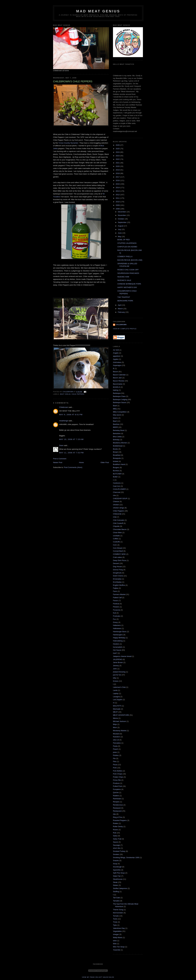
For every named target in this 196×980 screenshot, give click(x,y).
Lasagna (116, 697)
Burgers (116, 467)
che (114, 495)
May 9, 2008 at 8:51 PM (71, 415)
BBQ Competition (120, 412)
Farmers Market (119, 594)
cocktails (116, 536)
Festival (116, 604)
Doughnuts (117, 573)
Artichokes (117, 362)
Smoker (116, 854)
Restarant (117, 808)
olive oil (116, 740)
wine (115, 941)
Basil (115, 406)
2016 (118, 180)
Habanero (117, 625)
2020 (118, 166)
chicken (116, 505)
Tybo (115, 925)
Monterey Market (120, 731)
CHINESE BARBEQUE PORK (129, 284)
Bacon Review (119, 381)
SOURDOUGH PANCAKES (128, 273)
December (122, 212)
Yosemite (117, 950)
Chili (115, 517)
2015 (118, 184)
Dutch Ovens (118, 576)
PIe (114, 758)
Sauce (115, 842)
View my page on (98, 977)
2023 (118, 156)
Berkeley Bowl (119, 430)
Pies (115, 761)
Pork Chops (118, 774)
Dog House (117, 567)
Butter (115, 477)
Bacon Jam (117, 378)
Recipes (116, 802)
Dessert (116, 563)
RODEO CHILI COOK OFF (128, 270)
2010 (118, 202)
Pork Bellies (118, 771)
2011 (118, 198)
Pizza (115, 765)
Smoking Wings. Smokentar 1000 (126, 857)
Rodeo (116, 823)
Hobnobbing (118, 641)
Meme (115, 718)
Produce (116, 783)
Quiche (116, 792)
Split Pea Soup (119, 873)
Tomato (116, 916)
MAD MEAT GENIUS (98, 11)
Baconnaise (118, 384)
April (120, 305)
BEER (115, 427)
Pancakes (117, 743)
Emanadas (117, 579)
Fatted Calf (117, 598)
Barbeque (117, 393)
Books (115, 449)
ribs (114, 814)
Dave (61, 445)
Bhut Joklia (65, 394)
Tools (115, 919)
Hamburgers (118, 635)
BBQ (115, 409)
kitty (115, 678)
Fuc (114, 619)
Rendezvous (118, 805)
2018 (118, 173)
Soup (115, 864)
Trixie (115, 922)
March (121, 309)
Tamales (116, 901)
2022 (118, 159)
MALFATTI (117, 706)
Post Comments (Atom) (73, 467)
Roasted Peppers (120, 820)
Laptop (116, 693)
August (121, 226)
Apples (116, 359)
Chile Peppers (78, 394)
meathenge (64, 421)
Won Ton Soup (119, 947)
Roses (115, 830)
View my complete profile (125, 329)
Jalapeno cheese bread (122, 656)
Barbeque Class (119, 396)
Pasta (115, 746)
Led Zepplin (118, 700)
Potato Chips (118, 777)
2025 (118, 149)
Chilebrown (64, 407)
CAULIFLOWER (119, 489)
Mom (115, 727)
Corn (115, 545)
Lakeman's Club (119, 687)
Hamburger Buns (120, 632)
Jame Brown (118, 662)
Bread (115, 452)
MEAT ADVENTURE (121, 715)
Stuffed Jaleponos (120, 888)
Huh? (115, 653)
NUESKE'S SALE (124, 280)
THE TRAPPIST (124, 297)
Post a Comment (60, 459)
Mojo (115, 724)
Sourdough (117, 867)
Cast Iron (117, 486)
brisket (116, 461)
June (120, 233)
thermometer (118, 913)
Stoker (116, 885)
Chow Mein (117, 533)
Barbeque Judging (120, 399)
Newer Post (58, 462)
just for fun (117, 675)
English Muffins (119, 585)
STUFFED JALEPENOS (127, 243)
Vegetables (117, 931)
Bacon (115, 372)
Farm (115, 591)
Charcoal (117, 492)
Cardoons (117, 483)
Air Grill (116, 350)
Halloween (117, 628)
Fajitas (116, 588)
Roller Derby (118, 826)
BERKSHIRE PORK (125, 301)
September (122, 222)
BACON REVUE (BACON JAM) (130, 260)
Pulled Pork (117, 786)
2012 (118, 195)
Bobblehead (118, 446)
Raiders (116, 796)
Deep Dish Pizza (120, 560)
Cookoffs (116, 542)
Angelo (116, 353)
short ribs (117, 848)
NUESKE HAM (123, 277)
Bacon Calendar (119, 375)
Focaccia (117, 610)
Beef (115, 421)
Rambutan (117, 799)
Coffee (116, 539)
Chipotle (116, 526)
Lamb (115, 690)
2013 (118, 191)
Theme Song (118, 910)
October (121, 219)
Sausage (116, 845)
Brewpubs (117, 458)
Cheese (116, 501)
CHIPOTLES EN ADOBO (127, 247)
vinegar (116, 934)
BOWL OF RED (124, 240)
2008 (118, 209)
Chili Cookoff (118, 523)
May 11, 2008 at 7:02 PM (71, 453)
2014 (118, 188)
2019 (118, 170)
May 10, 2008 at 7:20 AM (71, 439)
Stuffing (116, 892)
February (122, 312)
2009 (118, 205)
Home (81, 462)
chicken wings (118, 508)
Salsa (115, 836)
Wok (115, 944)
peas (115, 752)
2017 (118, 177)
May (120, 236)
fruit (114, 613)
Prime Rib (117, 780)
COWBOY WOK (119, 554)
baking (116, 390)
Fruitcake (117, 616)
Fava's (116, 601)
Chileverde (117, 514)
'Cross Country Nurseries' (68, 143)
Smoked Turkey (119, 851)
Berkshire (117, 433)
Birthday (116, 440)
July (120, 229)
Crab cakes (117, 557)
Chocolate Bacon (120, 529)
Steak (115, 882)
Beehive (116, 424)
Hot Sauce (117, 650)
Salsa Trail (117, 839)
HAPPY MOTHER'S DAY (127, 287)
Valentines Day (119, 928)
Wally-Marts (118, 937)
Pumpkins (117, 789)
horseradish (118, 647)
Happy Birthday (119, 638)
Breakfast (117, 455)
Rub (115, 833)
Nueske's (117, 737)
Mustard (116, 734)
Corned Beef (118, 551)
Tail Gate (116, 898)
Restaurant (117, 811)
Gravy (115, 622)
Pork (115, 768)
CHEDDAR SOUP (120, 499)
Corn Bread (117, 548)
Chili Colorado (119, 520)
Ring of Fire (118, 817)
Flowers (116, 607)
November (122, 215)
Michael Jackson (120, 721)
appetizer (117, 356)
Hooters (116, 644)
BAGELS (117, 387)
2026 (118, 145)
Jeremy (116, 666)
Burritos (116, 471)
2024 (118, 152)
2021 (118, 163)
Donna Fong (118, 570)
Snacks (116, 860)
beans (115, 418)
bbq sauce (117, 415)
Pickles (116, 755)
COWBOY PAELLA (125, 256)
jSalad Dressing (119, 672)
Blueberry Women (120, 443)
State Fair (117, 876)
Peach (115, 749)
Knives (116, 681)
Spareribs (117, 870)
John (115, 669)
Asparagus (117, 365)
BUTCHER (117, 474)
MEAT (115, 712)
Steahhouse (118, 879)
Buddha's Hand (119, 464)
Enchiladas (117, 582)
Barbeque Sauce (120, 402)
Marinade (117, 709)
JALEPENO (118, 659)
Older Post (105, 462)
